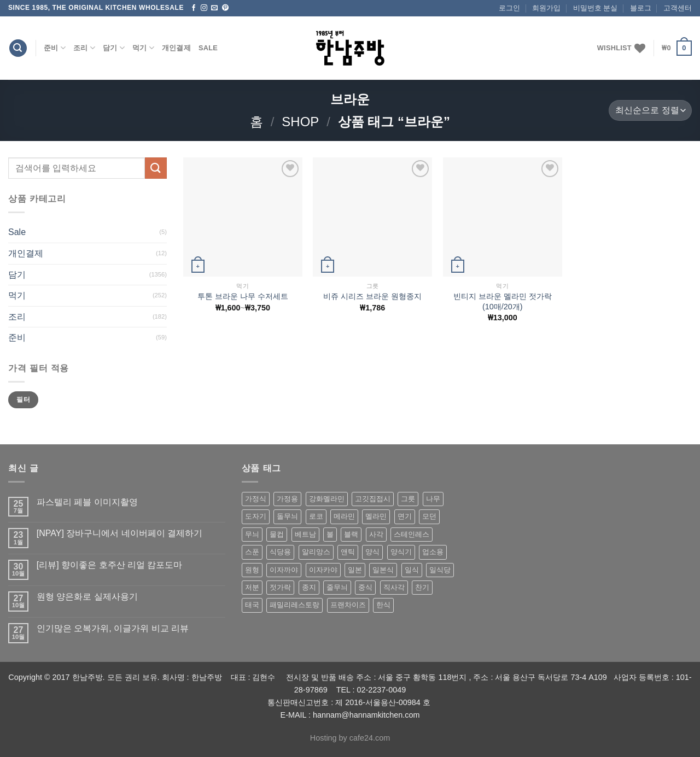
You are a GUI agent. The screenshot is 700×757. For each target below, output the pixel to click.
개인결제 (176, 48)
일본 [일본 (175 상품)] (355, 570)
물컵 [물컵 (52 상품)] (277, 534)
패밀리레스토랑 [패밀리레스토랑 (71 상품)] (294, 605)
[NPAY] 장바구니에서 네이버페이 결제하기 (119, 533)
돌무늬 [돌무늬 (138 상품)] (287, 516)
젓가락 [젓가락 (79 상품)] (280, 587)
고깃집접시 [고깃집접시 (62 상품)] (373, 499)
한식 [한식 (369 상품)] (383, 605)
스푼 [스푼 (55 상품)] (252, 552)
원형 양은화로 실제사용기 (87, 597)
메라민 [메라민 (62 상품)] (344, 516)
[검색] (18, 48)
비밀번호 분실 (596, 8)
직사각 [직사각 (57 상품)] (394, 587)
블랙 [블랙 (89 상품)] (351, 534)
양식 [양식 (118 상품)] (372, 552)
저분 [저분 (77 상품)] (252, 587)
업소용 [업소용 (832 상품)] (433, 552)
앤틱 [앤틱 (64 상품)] (348, 552)
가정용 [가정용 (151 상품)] (287, 499)
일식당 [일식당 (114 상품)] (440, 570)
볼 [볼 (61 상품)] (330, 534)
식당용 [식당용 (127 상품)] (280, 552)
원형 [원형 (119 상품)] (252, 570)
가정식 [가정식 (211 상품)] (256, 499)
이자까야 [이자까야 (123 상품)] (284, 570)
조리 (84, 48)
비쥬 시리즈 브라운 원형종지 (372, 296)
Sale (208, 48)
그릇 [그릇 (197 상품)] (408, 499)
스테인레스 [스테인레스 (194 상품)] (412, 534)
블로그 (641, 8)
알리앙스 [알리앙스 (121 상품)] (316, 552)
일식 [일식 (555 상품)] (412, 570)
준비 (55, 48)
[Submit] (156, 168)
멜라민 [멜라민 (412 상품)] (376, 516)
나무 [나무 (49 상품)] (433, 499)
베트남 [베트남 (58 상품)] (305, 534)
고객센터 (678, 8)
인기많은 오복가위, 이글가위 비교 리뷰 (113, 628)
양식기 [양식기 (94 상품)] (401, 552)
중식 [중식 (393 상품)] (365, 587)
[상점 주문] (650, 111)
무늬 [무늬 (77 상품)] (252, 534)
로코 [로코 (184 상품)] (316, 516)
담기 (114, 48)
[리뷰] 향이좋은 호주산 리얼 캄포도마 (110, 565)
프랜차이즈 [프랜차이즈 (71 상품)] (348, 605)
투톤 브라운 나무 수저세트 (243, 296)
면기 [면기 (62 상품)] (405, 516)
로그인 (509, 8)
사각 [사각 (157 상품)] (376, 534)
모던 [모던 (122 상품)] (429, 516)
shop (300, 122)
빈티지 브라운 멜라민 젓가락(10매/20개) (503, 301)
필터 (23, 400)
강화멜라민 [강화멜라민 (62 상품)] (327, 499)
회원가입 (546, 8)
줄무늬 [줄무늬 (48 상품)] (337, 587)
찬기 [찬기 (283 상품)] (422, 587)
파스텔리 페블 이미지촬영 (87, 502)
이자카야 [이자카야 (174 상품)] (323, 570)
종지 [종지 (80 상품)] (309, 587)
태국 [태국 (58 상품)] (252, 605)
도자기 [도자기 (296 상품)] (256, 516)
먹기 (143, 48)
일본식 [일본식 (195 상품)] (383, 570)
